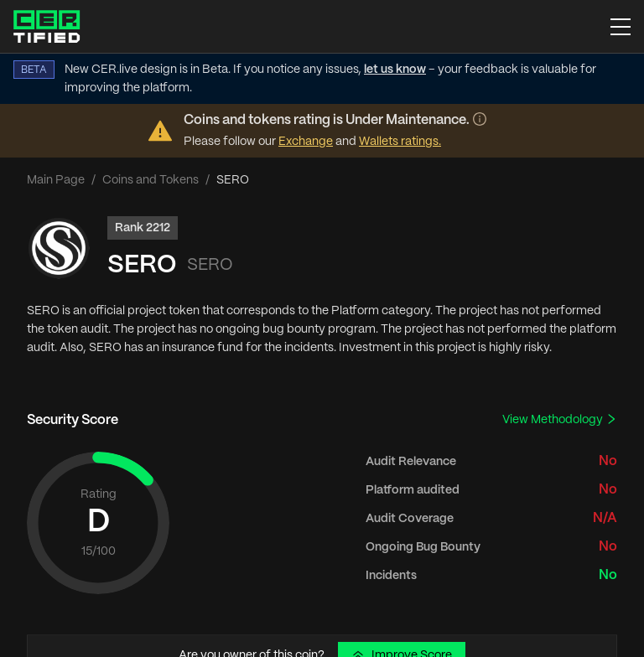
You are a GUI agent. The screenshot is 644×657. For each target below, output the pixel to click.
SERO (142, 265)
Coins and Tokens (151, 180)
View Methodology (560, 419)
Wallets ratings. (400, 142)
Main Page (56, 180)
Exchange (306, 142)
